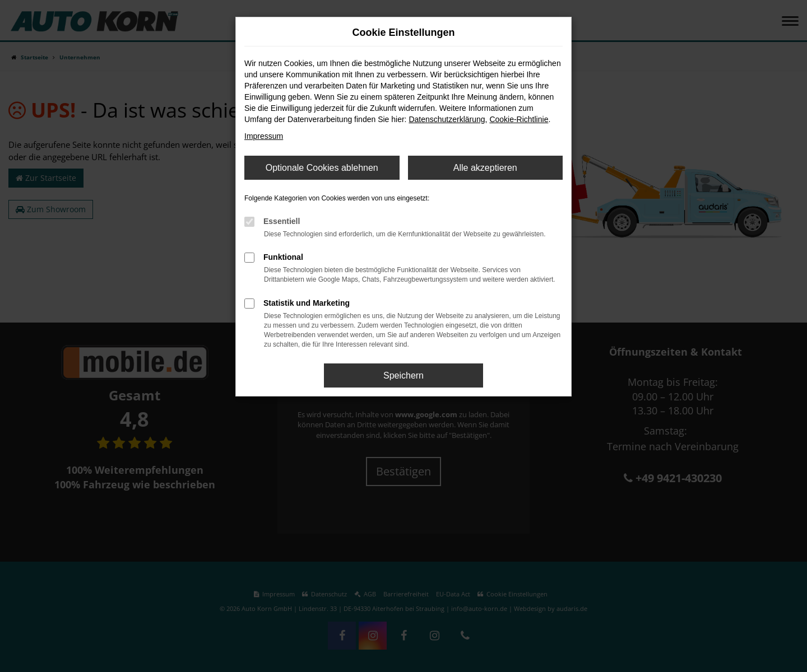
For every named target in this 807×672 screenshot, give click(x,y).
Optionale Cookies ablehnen (322, 168)
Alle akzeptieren (485, 168)
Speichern (403, 375)
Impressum (264, 136)
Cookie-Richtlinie (519, 119)
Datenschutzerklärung (447, 119)
